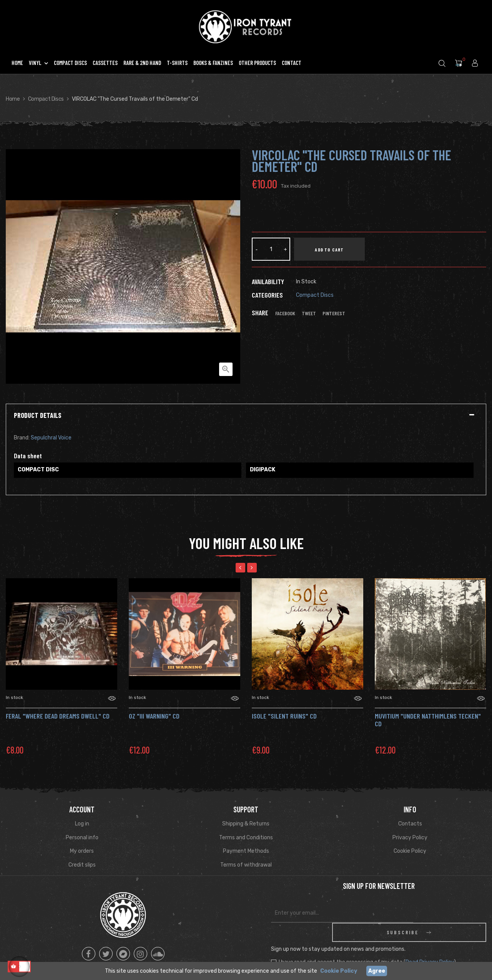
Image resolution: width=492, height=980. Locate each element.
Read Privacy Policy (430, 943)
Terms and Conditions (246, 838)
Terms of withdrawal (246, 865)
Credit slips (82, 865)
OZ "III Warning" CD (154, 716)
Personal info (82, 838)
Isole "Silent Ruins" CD (284, 716)
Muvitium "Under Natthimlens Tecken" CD (428, 720)
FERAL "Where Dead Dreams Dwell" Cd (58, 716)
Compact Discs (315, 295)
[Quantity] (271, 249)
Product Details (38, 416)
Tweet (309, 313)
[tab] (246, 416)
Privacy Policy (410, 838)
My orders (82, 851)
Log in (82, 824)
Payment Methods (246, 851)
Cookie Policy (410, 851)
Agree (377, 971)
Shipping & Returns (246, 824)
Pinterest (334, 313)
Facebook (285, 313)
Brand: (22, 438)
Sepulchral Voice (51, 438)
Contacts (410, 824)
